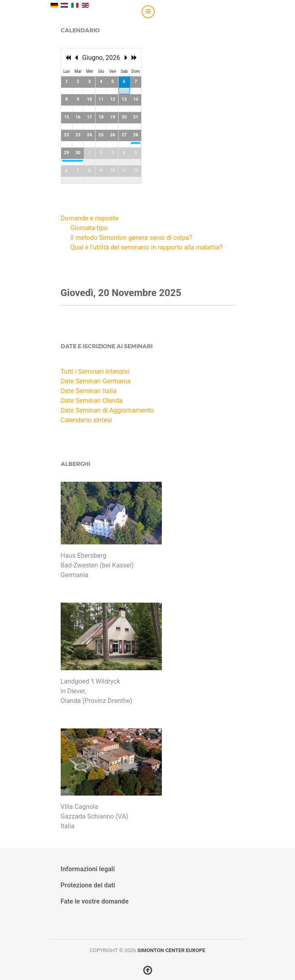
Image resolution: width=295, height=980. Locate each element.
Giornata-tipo (89, 228)
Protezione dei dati (88, 885)
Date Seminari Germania (96, 381)
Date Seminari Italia (89, 391)
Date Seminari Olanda (92, 401)
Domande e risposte (90, 218)
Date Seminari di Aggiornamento (107, 410)
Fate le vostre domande (95, 901)
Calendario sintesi (86, 420)
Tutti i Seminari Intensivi (95, 371)
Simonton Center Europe (171, 950)
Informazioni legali (88, 869)
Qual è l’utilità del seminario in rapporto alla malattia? (146, 247)
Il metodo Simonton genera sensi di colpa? (131, 238)
